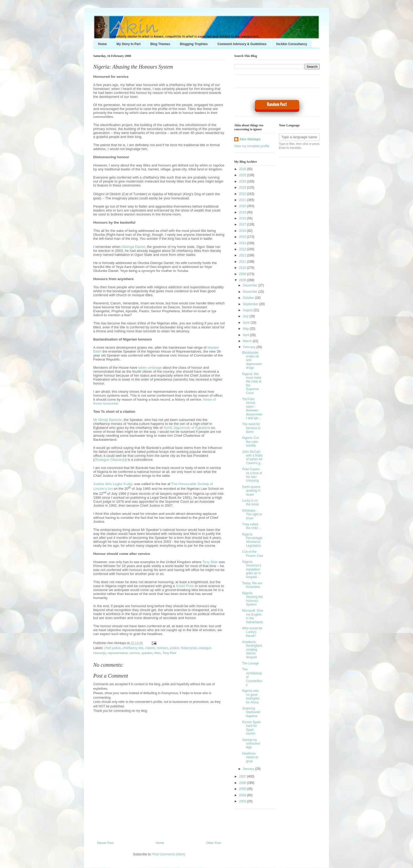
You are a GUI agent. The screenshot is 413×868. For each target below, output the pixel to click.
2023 (243, 188)
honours (162, 648)
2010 (243, 268)
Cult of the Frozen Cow (253, 554)
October (249, 298)
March (248, 341)
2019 (243, 212)
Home (102, 44)
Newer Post (105, 843)
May (246, 329)
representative (118, 653)
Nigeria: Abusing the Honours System (133, 67)
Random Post (277, 105)
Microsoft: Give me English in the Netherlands (253, 616)
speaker (147, 653)
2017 (243, 224)
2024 (243, 181)
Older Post (213, 843)
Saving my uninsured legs (251, 744)
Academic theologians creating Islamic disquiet (252, 650)
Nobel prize (189, 648)
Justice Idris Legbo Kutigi (113, 484)
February (250, 347)
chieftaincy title (133, 648)
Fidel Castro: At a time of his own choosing (252, 475)
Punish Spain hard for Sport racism (251, 728)
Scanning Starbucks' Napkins (251, 712)
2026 (243, 169)
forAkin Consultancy (292, 44)
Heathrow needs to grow (250, 757)
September (251, 304)
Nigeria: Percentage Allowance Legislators (252, 540)
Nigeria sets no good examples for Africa (251, 696)
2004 (243, 795)
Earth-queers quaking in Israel (251, 491)
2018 (243, 218)
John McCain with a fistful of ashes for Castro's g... (252, 457)
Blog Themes (160, 44)
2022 (243, 194)
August (248, 310)
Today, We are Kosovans (252, 585)
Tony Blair (210, 562)
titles (158, 653)
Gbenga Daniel (133, 247)
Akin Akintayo (250, 139)
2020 (243, 206)
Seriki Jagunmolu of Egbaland (187, 428)
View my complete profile (252, 146)
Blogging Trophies (194, 44)
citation (150, 648)
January (249, 769)
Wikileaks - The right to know (252, 514)
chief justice (113, 648)
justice (175, 648)
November (251, 292)
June (247, 323)
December (251, 285)
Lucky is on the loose (250, 502)
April (246, 335)
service (135, 653)
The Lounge (250, 663)
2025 (243, 175)
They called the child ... (252, 526)
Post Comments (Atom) (169, 854)
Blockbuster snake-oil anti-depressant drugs (252, 360)
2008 (243, 280)
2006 (243, 783)
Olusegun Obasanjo (110, 460)
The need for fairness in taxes (251, 428)
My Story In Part (128, 44)
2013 (243, 249)
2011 (243, 262)
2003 (243, 801)
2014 (243, 243)
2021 (243, 200)
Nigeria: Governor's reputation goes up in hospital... (252, 569)
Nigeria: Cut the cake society (250, 442)
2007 (243, 776)
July (246, 316)
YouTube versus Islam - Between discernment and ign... (252, 409)
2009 (243, 274)
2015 (243, 237)
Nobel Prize (185, 586)
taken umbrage (150, 368)
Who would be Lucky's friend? (252, 632)
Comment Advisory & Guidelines (242, 44)
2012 (243, 255)
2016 (243, 231)
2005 (243, 789)
